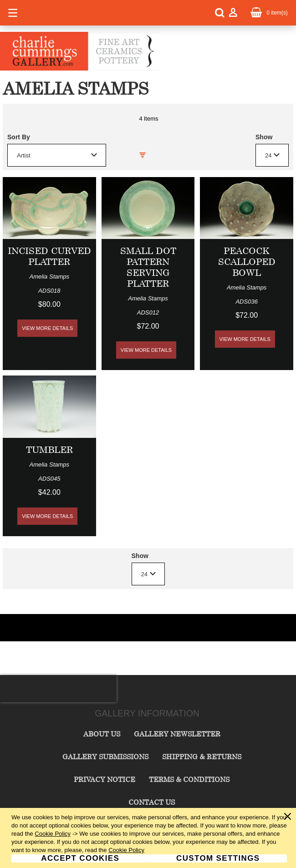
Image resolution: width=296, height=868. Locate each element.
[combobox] (57, 155)
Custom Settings (218, 858)
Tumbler (49, 449)
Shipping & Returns (202, 756)
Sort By (19, 137)
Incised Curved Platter (49, 256)
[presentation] (58, 689)
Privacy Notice (105, 779)
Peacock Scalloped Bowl (247, 261)
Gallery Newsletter (177, 734)
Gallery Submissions (105, 756)
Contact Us (152, 802)
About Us (102, 734)
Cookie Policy (53, 834)
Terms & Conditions (189, 779)
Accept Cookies (80, 858)
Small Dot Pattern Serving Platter (148, 267)
